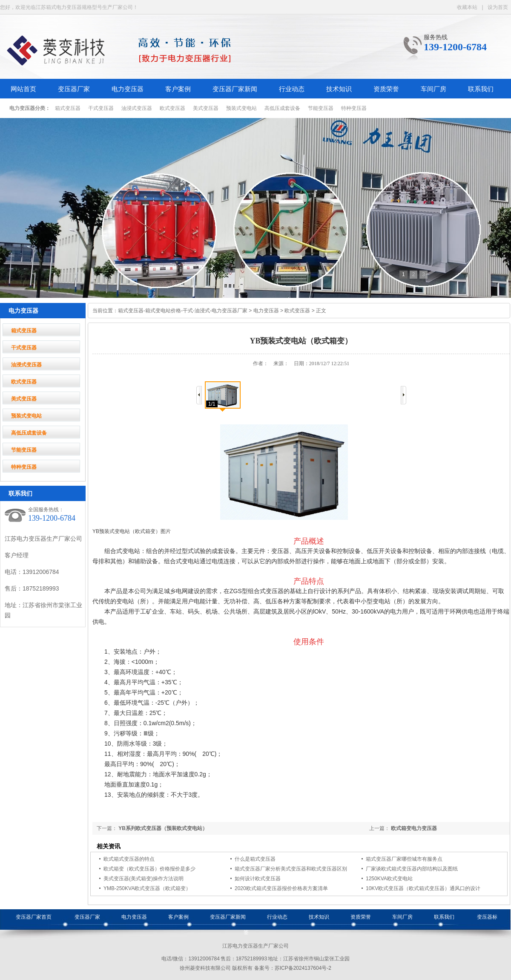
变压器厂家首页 (34, 917)
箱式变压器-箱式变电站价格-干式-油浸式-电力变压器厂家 (183, 311)
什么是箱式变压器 (255, 859)
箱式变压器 (68, 108)
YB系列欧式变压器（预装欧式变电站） (163, 828)
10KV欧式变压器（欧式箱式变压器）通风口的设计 (423, 888)
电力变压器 (128, 89)
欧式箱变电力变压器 (414, 828)
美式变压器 (206, 108)
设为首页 (498, 7)
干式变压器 (101, 108)
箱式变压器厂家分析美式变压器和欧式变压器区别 (291, 869)
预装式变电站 (241, 108)
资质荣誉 (386, 89)
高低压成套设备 (282, 108)
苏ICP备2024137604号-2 (303, 968)
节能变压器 (321, 108)
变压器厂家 (74, 89)
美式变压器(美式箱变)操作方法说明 (144, 879)
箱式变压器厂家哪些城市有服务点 (404, 859)
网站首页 (23, 89)
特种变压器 (354, 108)
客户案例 (178, 89)
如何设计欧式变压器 (258, 879)
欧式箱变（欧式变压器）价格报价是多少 (149, 869)
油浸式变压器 (137, 108)
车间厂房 (433, 89)
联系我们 (481, 89)
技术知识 (339, 89)
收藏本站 (467, 7)
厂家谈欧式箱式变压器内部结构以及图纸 (412, 869)
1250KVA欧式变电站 (389, 879)
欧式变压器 (172, 108)
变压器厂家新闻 (235, 89)
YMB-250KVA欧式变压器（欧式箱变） (147, 888)
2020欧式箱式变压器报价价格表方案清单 (281, 888)
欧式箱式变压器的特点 (129, 859)
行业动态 (292, 89)
